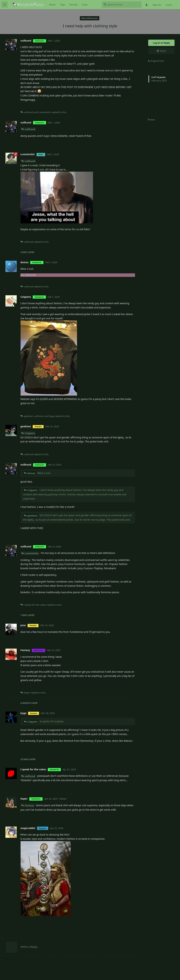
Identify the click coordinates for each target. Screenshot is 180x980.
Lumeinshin (32, 553)
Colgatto (30, 433)
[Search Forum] (122, 5)
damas (31, 473)
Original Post (156, 61)
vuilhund (30, 129)
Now (151, 120)
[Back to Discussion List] (5, 5)
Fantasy (29, 805)
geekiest (32, 516)
